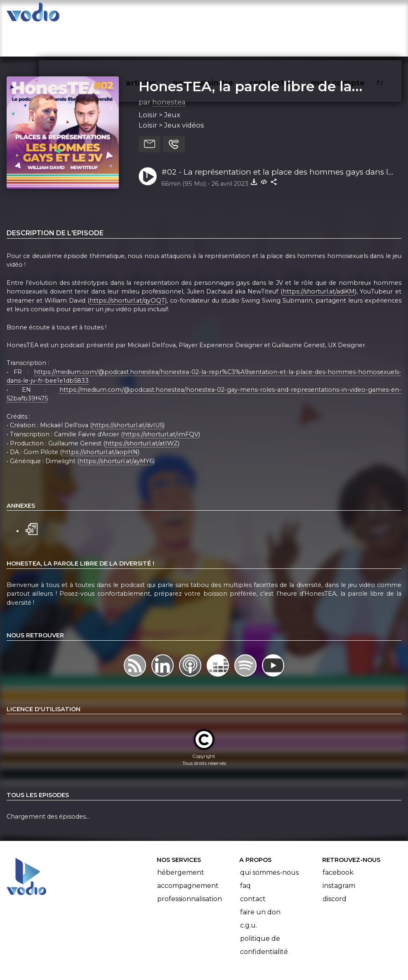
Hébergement (181, 840)
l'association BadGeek (133, 962)
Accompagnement (188, 853)
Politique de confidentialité (264, 913)
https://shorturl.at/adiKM (319, 259)
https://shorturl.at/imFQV (161, 402)
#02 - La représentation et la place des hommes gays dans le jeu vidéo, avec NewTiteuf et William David (277, 140)
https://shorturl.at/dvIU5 (127, 393)
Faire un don (260, 880)
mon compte (351, 15)
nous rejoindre (220, 15)
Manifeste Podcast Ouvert (227, 950)
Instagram (339, 853)
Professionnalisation (190, 867)
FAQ (245, 853)
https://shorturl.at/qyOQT (127, 268)
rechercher (287, 15)
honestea (169, 70)
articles (160, 15)
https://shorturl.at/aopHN (100, 420)
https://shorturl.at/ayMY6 (116, 429)
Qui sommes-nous (269, 840)
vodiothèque (104, 15)
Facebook (338, 840)
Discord (335, 867)
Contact (253, 867)
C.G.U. (249, 893)
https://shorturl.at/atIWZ (142, 411)
